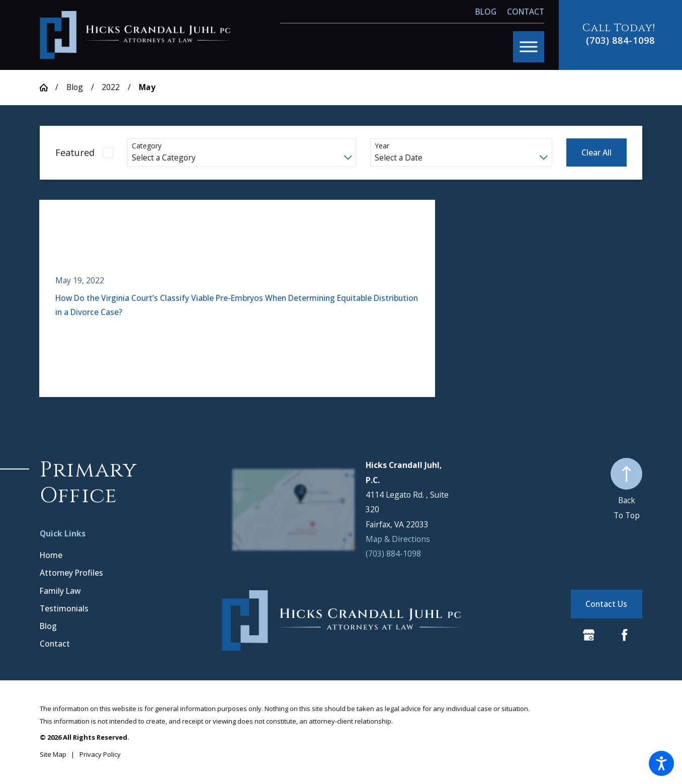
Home (51, 555)
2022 (111, 87)
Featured (75, 152)
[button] (661, 763)
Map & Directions (398, 539)
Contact (526, 12)
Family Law (60, 591)
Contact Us (606, 604)
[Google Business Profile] (589, 635)
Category (147, 146)
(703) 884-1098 (620, 40)
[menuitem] (128, 556)
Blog (486, 12)
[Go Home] (48, 88)
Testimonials (64, 608)
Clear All (596, 152)
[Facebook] (625, 635)
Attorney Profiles (71, 573)
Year (382, 146)
